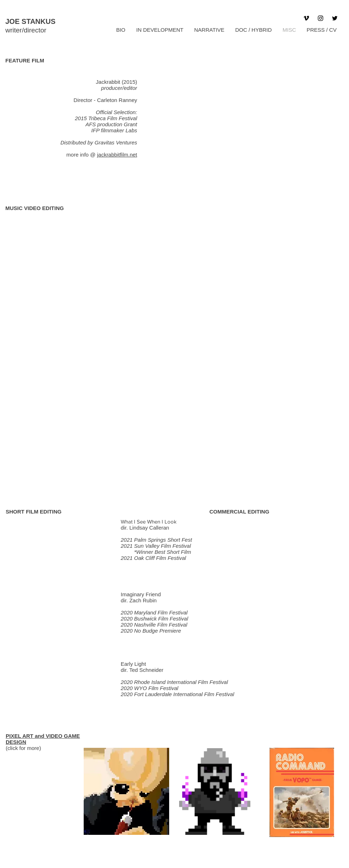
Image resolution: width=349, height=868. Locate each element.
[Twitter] (335, 18)
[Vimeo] (306, 18)
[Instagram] (321, 18)
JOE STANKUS (30, 21)
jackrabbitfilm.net (117, 155)
